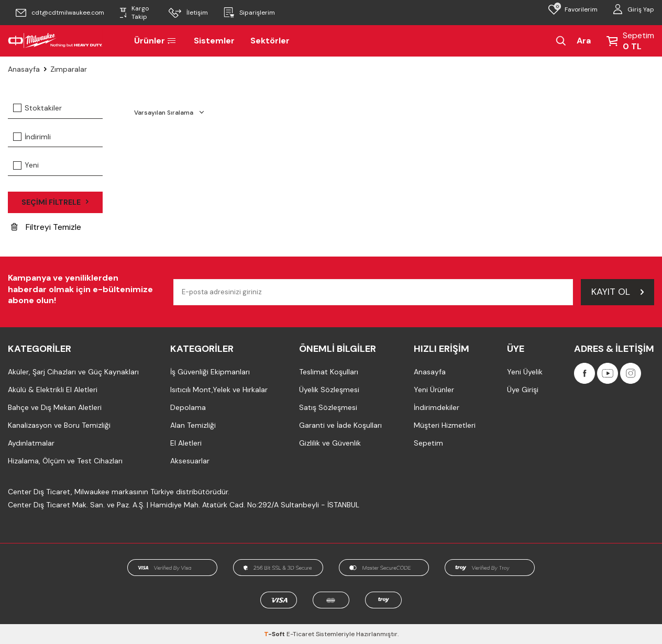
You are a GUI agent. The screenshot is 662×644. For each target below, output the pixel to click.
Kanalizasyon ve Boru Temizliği (59, 425)
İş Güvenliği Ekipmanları (210, 372)
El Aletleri (186, 443)
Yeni (26, 165)
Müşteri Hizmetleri (445, 425)
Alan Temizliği (193, 425)
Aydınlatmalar (31, 443)
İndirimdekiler (437, 407)
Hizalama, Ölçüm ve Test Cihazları (65, 461)
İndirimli (32, 137)
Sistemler (214, 41)
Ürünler (156, 41)
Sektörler (270, 41)
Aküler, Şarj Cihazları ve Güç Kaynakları (73, 372)
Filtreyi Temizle (46, 227)
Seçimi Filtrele (55, 202)
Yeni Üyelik (525, 372)
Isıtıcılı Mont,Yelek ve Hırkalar (219, 390)
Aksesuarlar (190, 461)
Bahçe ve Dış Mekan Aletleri (55, 407)
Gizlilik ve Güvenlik (330, 443)
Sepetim (428, 443)
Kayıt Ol (617, 292)
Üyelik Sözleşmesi (329, 390)
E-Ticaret (300, 634)
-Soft (275, 634)
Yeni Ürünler (434, 390)
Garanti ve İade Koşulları (340, 425)
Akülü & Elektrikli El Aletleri (53, 390)
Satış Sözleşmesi (328, 407)
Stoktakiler (37, 108)
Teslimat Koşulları (329, 372)
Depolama (188, 407)
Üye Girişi (523, 390)
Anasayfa (24, 69)
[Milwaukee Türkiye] (55, 41)
